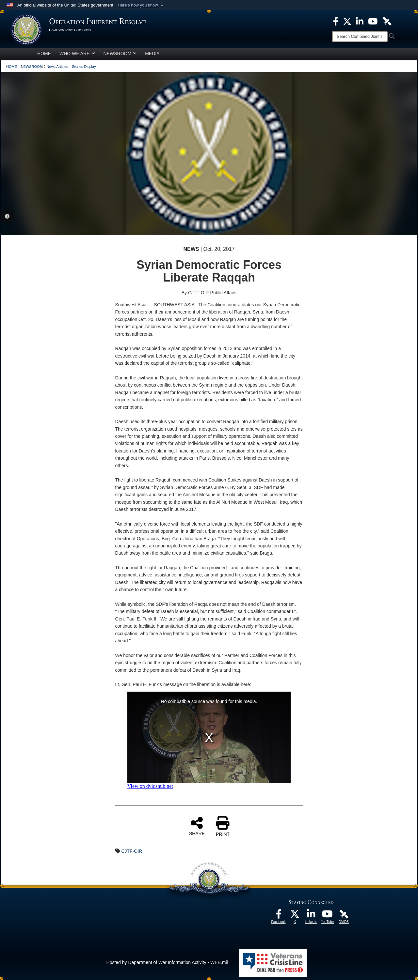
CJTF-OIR (132, 851)
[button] (141, 5)
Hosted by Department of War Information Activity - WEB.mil (167, 962)
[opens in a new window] (279, 916)
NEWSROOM (120, 54)
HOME (44, 54)
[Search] (360, 37)
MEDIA (152, 54)
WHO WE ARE (77, 54)
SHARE (197, 826)
